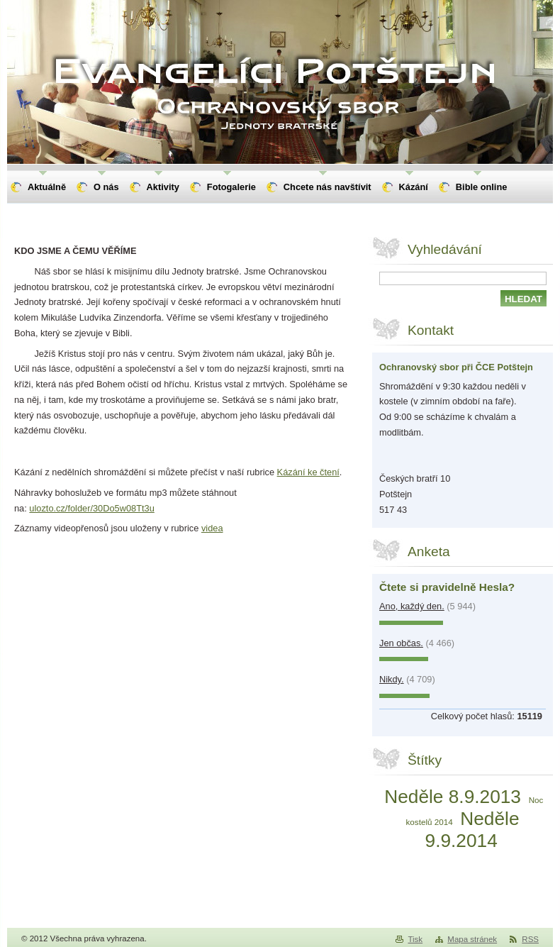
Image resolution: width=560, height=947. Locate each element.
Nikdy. (392, 679)
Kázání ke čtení (308, 472)
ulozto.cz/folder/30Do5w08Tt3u (91, 508)
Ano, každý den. (412, 606)
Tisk (415, 939)
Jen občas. (401, 643)
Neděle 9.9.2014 (472, 830)
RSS (530, 939)
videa (212, 528)
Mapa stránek (472, 939)
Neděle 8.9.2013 (453, 797)
